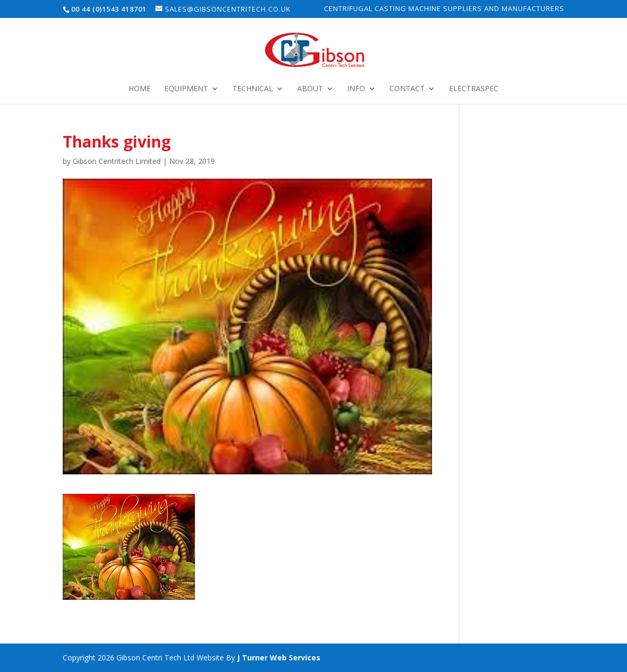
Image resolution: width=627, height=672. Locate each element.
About (310, 89)
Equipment (186, 89)
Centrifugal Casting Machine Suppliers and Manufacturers (444, 9)
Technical (253, 89)
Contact (407, 89)
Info (356, 89)
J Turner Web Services (279, 658)
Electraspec (474, 89)
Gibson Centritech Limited (117, 161)
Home (140, 89)
